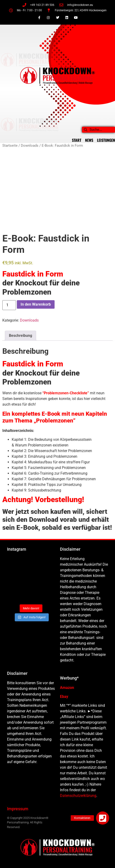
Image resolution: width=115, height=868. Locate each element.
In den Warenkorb (36, 304)
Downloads (30, 146)
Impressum (18, 809)
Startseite (10, 146)
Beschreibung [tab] (20, 336)
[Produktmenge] (9, 305)
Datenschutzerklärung (78, 796)
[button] (103, 818)
